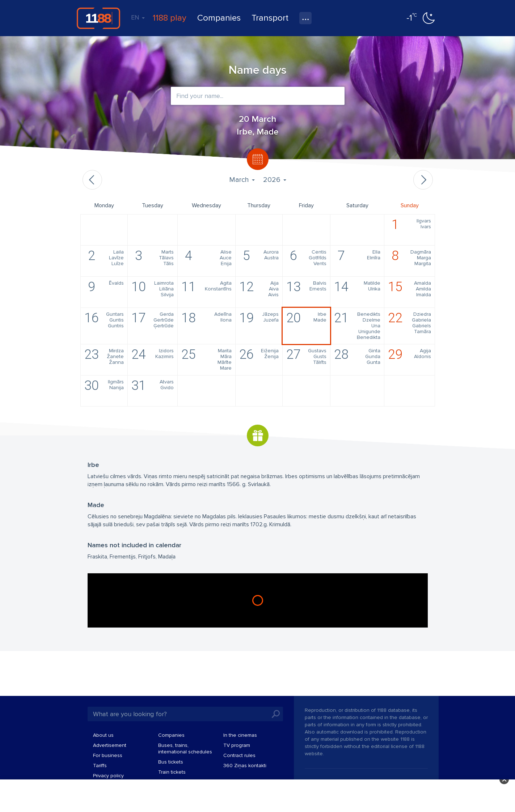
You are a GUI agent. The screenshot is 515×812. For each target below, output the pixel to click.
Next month (423, 180)
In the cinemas (240, 735)
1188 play (170, 18)
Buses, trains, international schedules (185, 749)
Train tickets (172, 772)
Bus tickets (171, 762)
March (242, 180)
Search (276, 714)
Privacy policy (108, 776)
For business (108, 755)
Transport (270, 18)
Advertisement (110, 745)
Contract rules (239, 755)
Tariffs (100, 766)
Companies (219, 18)
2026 (275, 180)
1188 (98, 18)
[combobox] (258, 96)
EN (138, 17)
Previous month (92, 180)
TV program (237, 745)
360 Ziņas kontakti (245, 766)
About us (103, 735)
